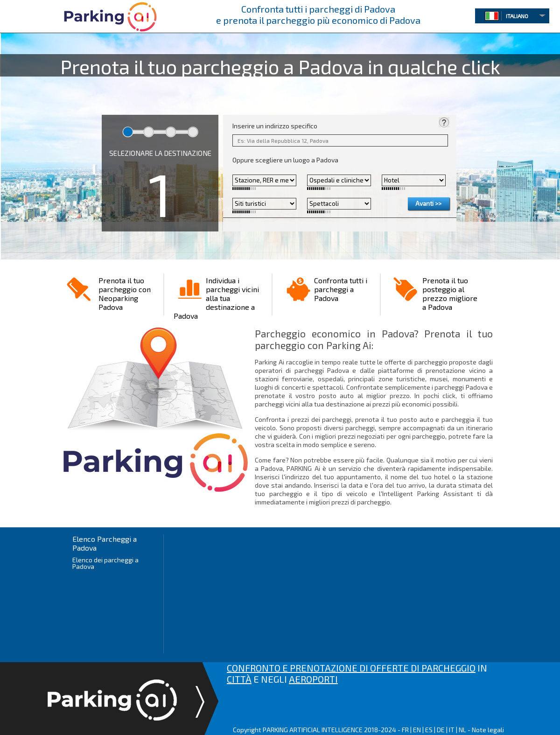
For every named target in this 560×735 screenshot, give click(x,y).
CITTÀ (239, 679)
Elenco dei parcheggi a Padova (105, 563)
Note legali (488, 730)
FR (405, 730)
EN (417, 730)
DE (441, 730)
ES (429, 730)
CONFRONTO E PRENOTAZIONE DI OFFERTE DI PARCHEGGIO (351, 668)
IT (452, 730)
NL (462, 730)
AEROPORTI (313, 679)
